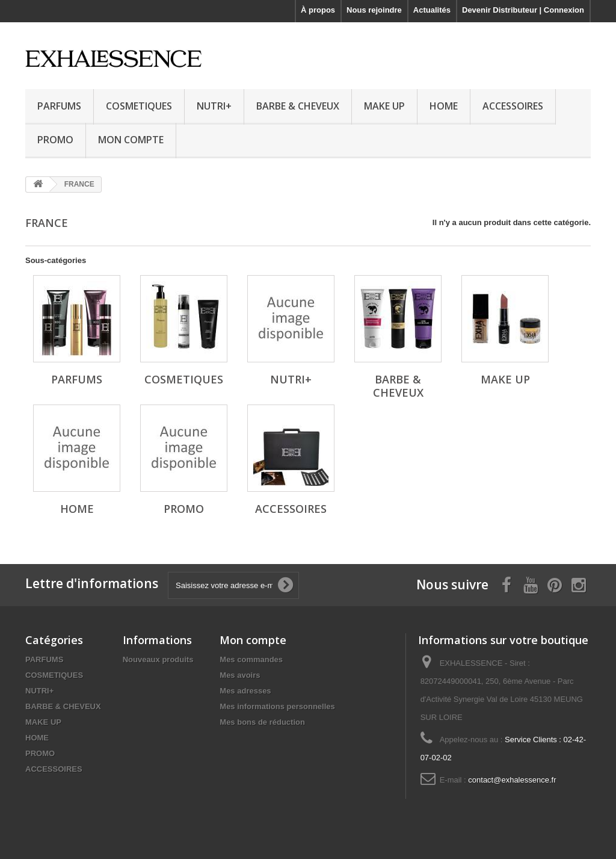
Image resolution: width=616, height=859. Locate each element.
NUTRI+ (214, 106)
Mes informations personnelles (277, 706)
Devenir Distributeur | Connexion (523, 10)
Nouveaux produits (158, 659)
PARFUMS (59, 106)
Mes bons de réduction (262, 722)
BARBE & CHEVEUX (298, 106)
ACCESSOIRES (513, 106)
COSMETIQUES (139, 106)
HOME (444, 106)
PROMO (55, 140)
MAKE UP (384, 106)
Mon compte (253, 640)
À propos (318, 10)
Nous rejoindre (374, 10)
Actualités (432, 10)
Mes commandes (251, 659)
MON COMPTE (131, 140)
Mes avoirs (240, 675)
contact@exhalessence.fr (512, 780)
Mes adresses (245, 691)
